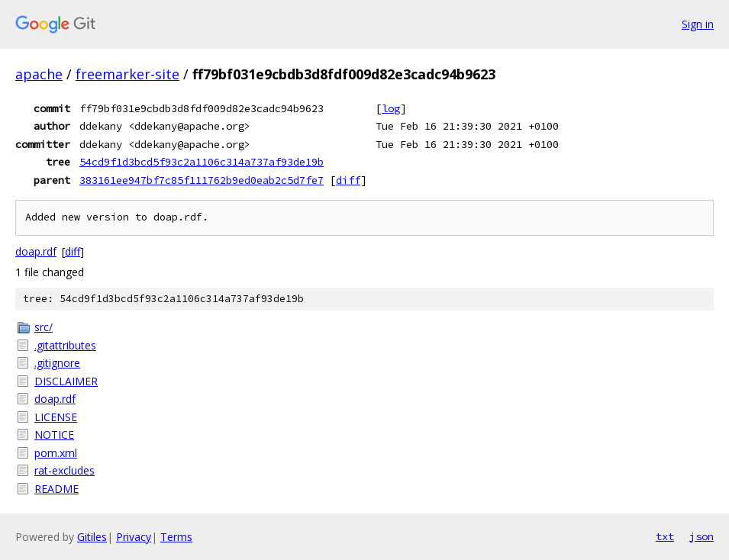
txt (665, 536)
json (702, 536)
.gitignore (57, 363)
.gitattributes (65, 345)
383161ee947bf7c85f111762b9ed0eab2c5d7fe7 (202, 180)
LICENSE (56, 417)
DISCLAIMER (66, 381)
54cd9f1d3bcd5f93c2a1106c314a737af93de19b (202, 162)
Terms (176, 537)
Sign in (698, 24)
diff (348, 180)
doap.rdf (36, 251)
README (56, 489)
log (391, 108)
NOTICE (54, 434)
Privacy (134, 537)
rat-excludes (65, 470)
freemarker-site (127, 74)
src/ (44, 327)
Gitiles (92, 537)
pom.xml (56, 453)
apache (39, 74)
